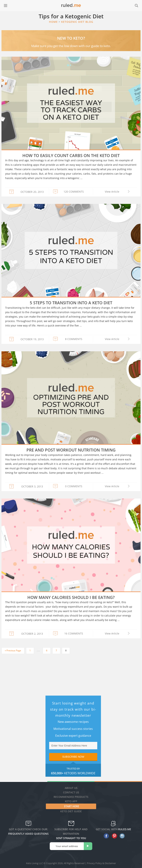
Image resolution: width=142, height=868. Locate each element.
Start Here (72, 806)
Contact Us (71, 792)
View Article (112, 192)
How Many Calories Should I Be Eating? (71, 597)
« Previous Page (13, 650)
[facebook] (105, 836)
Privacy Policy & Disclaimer (101, 863)
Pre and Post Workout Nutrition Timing (71, 450)
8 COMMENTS (74, 339)
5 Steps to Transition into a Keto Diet (71, 303)
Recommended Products (71, 797)
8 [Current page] (66, 650)
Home (53, 22)
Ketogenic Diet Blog (77, 22)
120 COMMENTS (74, 192)
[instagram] (121, 836)
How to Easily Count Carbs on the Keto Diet (71, 155)
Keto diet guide (71, 811)
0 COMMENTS (74, 486)
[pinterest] (113, 836)
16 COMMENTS (74, 633)
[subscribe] (88, 846)
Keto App (71, 801)
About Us (71, 788)
